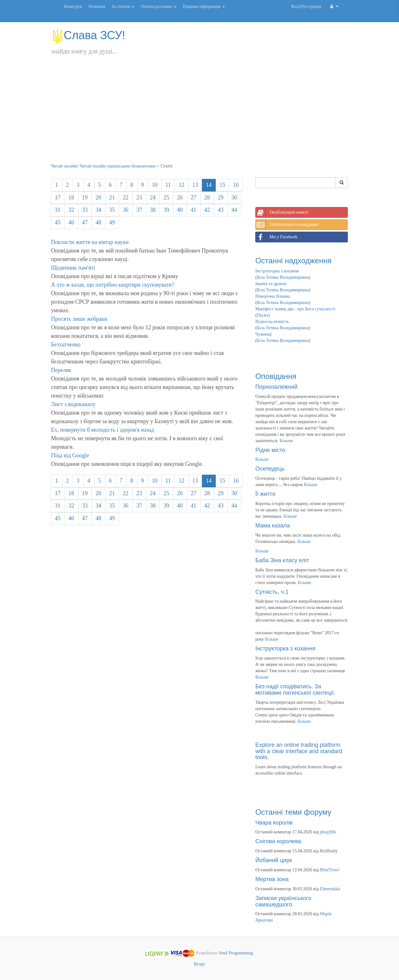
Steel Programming (236, 953)
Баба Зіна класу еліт (282, 560)
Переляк (61, 370)
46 (71, 222)
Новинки (97, 6)
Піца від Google (70, 455)
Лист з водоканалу (73, 404)
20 (99, 198)
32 (71, 210)
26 (180, 198)
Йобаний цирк (274, 860)
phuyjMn (328, 832)
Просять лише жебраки (79, 319)
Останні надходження (293, 261)
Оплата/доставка (158, 6)
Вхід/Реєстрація (306, 6)
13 (195, 185)
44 (234, 210)
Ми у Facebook (276, 237)
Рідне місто (270, 450)
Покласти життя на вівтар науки (90, 242)
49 (112, 222)
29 (221, 198)
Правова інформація (204, 6)
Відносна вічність (272, 322)
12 (182, 185)
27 (194, 198)
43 (221, 210)
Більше (286, 441)
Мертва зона (272, 879)
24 (153, 198)
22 (126, 198)
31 (58, 210)
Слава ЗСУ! (88, 35)
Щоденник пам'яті (73, 268)
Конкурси (73, 6)
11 (168, 185)
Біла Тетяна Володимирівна (283, 277)
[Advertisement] (200, 116)
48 (99, 222)
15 (222, 185)
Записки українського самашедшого (283, 901)
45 (58, 222)
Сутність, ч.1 (272, 592)
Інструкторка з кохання (277, 271)
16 (236, 185)
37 (139, 210)
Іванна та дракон (271, 284)
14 (209, 185)
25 (166, 198)
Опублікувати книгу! (282, 212)
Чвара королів (274, 823)
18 (71, 198)
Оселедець (270, 469)
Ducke (263, 315)
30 (234, 198)
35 (112, 210)
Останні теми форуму (293, 812)
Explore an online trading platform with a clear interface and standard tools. (299, 751)
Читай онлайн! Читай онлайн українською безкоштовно (104, 166)
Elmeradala (330, 889)
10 (155, 185)
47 (85, 222)
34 (99, 210)
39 (166, 210)
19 (85, 198)
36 (126, 210)
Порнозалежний (276, 387)
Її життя (265, 494)
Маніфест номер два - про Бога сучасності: (296, 309)
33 (85, 210)
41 (194, 210)
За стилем (123, 6)
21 (112, 198)
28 (207, 198)
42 (207, 210)
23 (139, 198)
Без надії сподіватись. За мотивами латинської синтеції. (295, 690)
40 (180, 210)
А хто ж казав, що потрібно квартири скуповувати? (113, 285)
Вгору (200, 964)
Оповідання (276, 376)
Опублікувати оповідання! (287, 225)
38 (153, 210)
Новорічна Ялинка (273, 296)
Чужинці (263, 334)
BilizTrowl (330, 870)
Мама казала (272, 526)
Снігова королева (278, 841)
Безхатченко (66, 344)
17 (58, 198)
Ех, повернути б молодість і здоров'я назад (103, 430)
